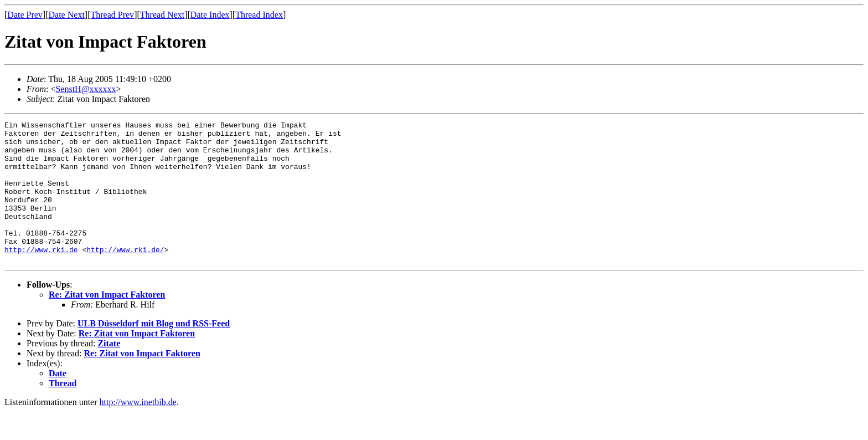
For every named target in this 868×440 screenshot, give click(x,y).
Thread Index (259, 15)
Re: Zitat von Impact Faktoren (107, 323)
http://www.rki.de (41, 276)
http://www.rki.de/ (125, 276)
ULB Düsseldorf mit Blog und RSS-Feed (154, 352)
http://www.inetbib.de (138, 430)
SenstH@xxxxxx (86, 89)
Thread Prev (112, 15)
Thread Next (162, 15)
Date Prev (25, 15)
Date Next (67, 15)
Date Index (210, 15)
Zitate (109, 372)
